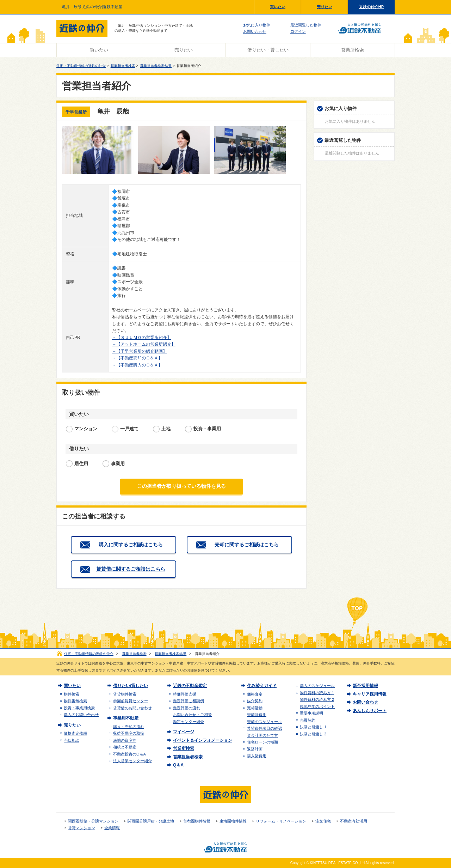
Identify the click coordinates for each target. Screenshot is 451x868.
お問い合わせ (255, 31)
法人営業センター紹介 (132, 761)
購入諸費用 (257, 756)
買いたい (278, 7)
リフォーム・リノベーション (281, 821)
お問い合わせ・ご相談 (192, 715)
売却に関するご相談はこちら (247, 545)
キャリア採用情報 (370, 694)
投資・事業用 (207, 429)
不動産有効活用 (354, 821)
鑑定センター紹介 (189, 722)
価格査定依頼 (75, 733)
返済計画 (255, 749)
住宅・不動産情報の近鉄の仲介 (81, 66)
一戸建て (129, 429)
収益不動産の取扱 (129, 733)
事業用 (118, 464)
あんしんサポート (370, 711)
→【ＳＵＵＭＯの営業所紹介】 (142, 338)
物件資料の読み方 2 (317, 699)
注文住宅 (323, 821)
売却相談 (72, 740)
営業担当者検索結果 (156, 66)
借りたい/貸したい (131, 686)
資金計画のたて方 (262, 735)
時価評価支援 (185, 694)
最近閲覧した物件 (306, 25)
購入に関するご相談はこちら (131, 545)
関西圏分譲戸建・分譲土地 (151, 821)
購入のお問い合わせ (81, 715)
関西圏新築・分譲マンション (93, 821)
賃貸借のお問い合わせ (132, 708)
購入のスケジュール (317, 686)
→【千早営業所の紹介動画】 (140, 351)
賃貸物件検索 (125, 694)
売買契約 (308, 720)
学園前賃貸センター (131, 701)
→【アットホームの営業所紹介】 (144, 344)
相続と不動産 (125, 747)
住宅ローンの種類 (262, 742)
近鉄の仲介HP (371, 7)
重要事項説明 (311, 713)
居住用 (81, 464)
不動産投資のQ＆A (129, 754)
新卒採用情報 (365, 686)
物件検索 (72, 694)
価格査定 (255, 694)
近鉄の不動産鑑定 (190, 686)
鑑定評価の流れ (187, 708)
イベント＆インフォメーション (203, 740)
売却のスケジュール (264, 722)
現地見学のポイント (317, 706)
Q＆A (178, 765)
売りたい (325, 7)
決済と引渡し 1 (313, 727)
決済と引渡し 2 (313, 734)
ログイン (298, 31)
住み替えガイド (262, 686)
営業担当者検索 (123, 66)
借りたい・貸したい (268, 50)
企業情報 (112, 828)
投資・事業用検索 (79, 708)
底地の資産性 (125, 740)
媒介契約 (255, 701)
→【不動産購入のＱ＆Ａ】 (137, 365)
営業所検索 (353, 50)
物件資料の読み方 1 (317, 693)
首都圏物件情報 (197, 821)
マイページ (184, 732)
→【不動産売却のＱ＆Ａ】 (137, 358)
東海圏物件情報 (233, 821)
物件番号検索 (75, 701)
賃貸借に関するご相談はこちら (131, 569)
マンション (86, 429)
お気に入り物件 (257, 25)
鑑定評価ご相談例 (189, 701)
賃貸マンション (82, 828)
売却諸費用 (257, 715)
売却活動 (255, 708)
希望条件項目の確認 (264, 728)
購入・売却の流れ (129, 727)
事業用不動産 (126, 718)
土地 (166, 429)
